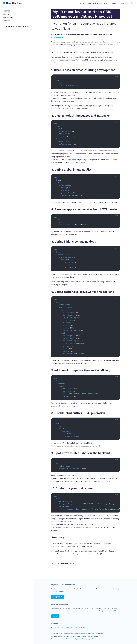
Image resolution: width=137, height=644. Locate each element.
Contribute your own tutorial (16, 26)
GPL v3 (94, 634)
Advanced (6, 21)
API (90, 3)
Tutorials (7, 11)
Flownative (70, 639)
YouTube (80, 628)
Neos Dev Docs (12, 3)
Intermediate (8, 18)
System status (81, 639)
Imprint (90, 639)
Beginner (6, 14)
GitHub (55, 628)
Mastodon (67, 628)
